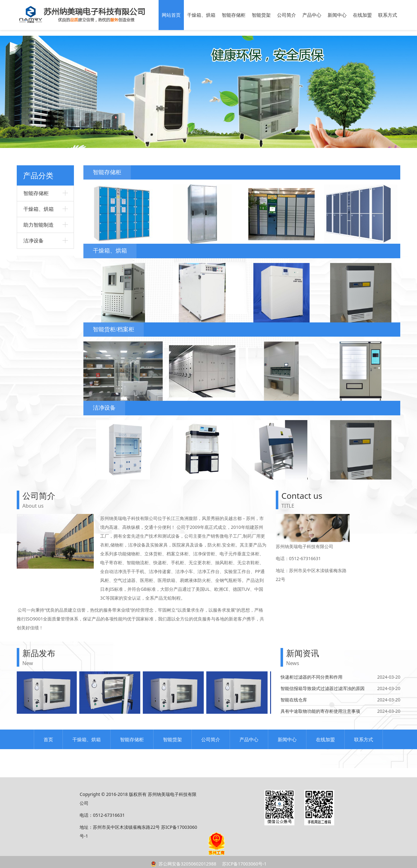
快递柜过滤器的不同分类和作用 (311, 677)
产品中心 (312, 15)
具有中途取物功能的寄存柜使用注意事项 (320, 711)
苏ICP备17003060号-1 (244, 864)
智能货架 (261, 15)
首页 (48, 739)
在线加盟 (362, 15)
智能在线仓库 (294, 700)
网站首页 (171, 15)
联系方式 (388, 15)
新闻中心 (337, 15)
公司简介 (287, 15)
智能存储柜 (234, 15)
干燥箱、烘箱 (201, 15)
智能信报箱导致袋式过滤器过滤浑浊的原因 (323, 688)
